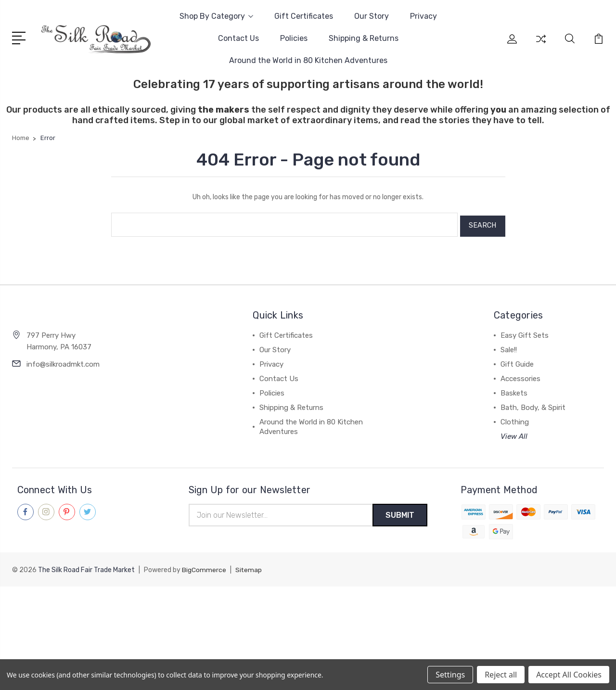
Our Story (372, 16)
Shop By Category (216, 16)
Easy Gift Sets (525, 332)
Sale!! (509, 347)
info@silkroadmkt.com (63, 361)
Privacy (423, 16)
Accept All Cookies (569, 675)
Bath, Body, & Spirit (533, 405)
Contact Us (238, 38)
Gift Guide (517, 361)
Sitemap (249, 568)
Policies (294, 38)
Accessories (520, 376)
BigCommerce (204, 568)
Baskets (514, 390)
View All (514, 434)
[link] (308, 602)
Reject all (501, 675)
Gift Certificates (304, 16)
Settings (450, 675)
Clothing (515, 419)
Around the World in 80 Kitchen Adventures (308, 60)
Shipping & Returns (364, 38)
